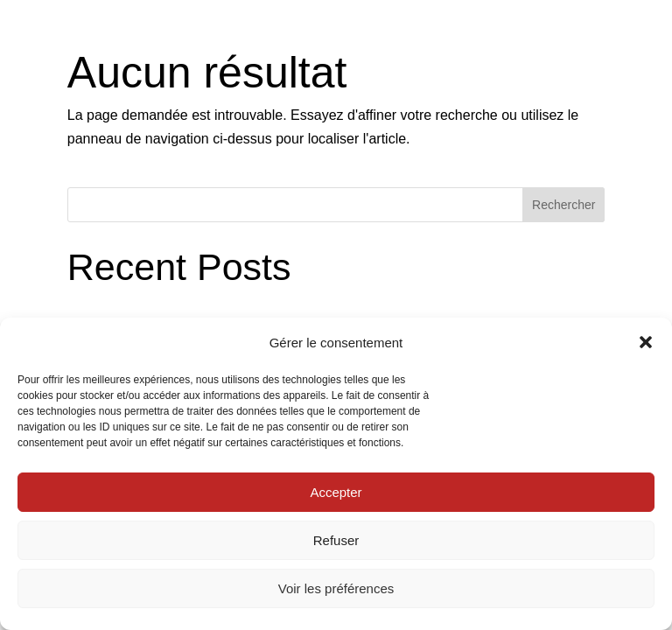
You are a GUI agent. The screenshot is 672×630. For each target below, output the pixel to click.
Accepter (336, 492)
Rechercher (563, 205)
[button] (646, 342)
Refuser (336, 540)
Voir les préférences (336, 588)
